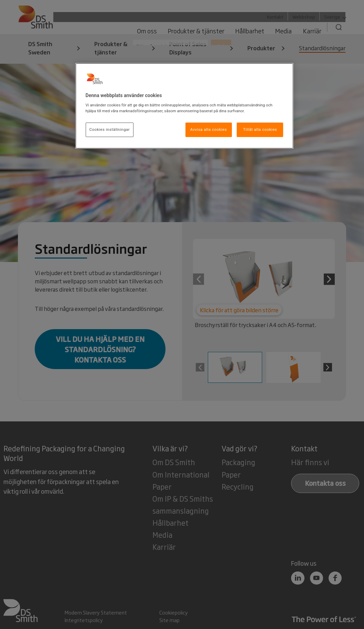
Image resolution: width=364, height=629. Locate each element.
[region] (185, 106)
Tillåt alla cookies (260, 129)
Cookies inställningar (110, 129)
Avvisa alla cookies (209, 129)
